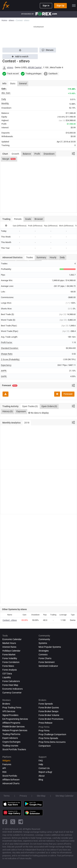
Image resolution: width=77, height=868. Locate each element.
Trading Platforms (11, 734)
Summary (41, 257)
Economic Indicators (13, 689)
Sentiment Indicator (48, 666)
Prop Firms (44, 731)
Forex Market (9, 655)
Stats (13, 83)
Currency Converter (12, 693)
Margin (9, 159)
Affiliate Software (11, 780)
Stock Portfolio (10, 776)
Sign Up (60, 6)
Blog (41, 780)
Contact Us (44, 768)
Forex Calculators (11, 681)
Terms (7, 796)
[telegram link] (21, 822)
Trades (29, 257)
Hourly (53, 257)
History (8, 412)
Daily (62, 257)
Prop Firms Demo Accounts (52, 742)
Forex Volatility (10, 658)
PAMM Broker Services (13, 727)
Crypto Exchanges (11, 742)
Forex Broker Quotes (49, 708)
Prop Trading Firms (12, 708)
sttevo (10, 67)
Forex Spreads (46, 704)
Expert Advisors (10, 738)
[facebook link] (5, 822)
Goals (28, 219)
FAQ (41, 761)
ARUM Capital (35, 67)
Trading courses (10, 746)
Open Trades (30, 406)
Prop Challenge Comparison (52, 734)
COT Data (7, 674)
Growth (15, 154)
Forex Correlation (11, 662)
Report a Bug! (45, 772)
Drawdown (49, 154)
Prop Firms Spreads (48, 738)
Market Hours (9, 643)
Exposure (21, 411)
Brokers (6, 704)
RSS (4, 772)
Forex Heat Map (10, 685)
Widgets (6, 761)
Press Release (45, 723)
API (4, 768)
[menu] (74, 6)
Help (41, 764)
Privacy (23, 796)
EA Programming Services (15, 719)
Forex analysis (10, 670)
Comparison (45, 746)
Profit (37, 154)
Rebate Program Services (15, 730)
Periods (18, 219)
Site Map (41, 796)
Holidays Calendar (11, 651)
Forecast (68, 394)
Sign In (46, 6)
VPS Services (9, 711)
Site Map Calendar (64, 796)
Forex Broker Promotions (51, 719)
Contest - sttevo (10, 620)
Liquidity (7, 677)
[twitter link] (13, 822)
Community (44, 639)
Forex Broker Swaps (48, 711)
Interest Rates (9, 647)
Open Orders (49, 406)
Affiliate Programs (11, 723)
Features (7, 764)
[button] (48, 50)
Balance (27, 154)
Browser (39, 219)
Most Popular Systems (50, 647)
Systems (43, 643)
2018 (27, 423)
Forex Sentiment (47, 662)
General (23, 83)
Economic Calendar (12, 639)
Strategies (44, 651)
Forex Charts (45, 658)
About (42, 776)
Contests (43, 655)
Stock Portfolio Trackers (14, 749)
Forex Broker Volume (49, 715)
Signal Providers (10, 715)
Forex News (8, 666)
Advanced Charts (11, 783)
